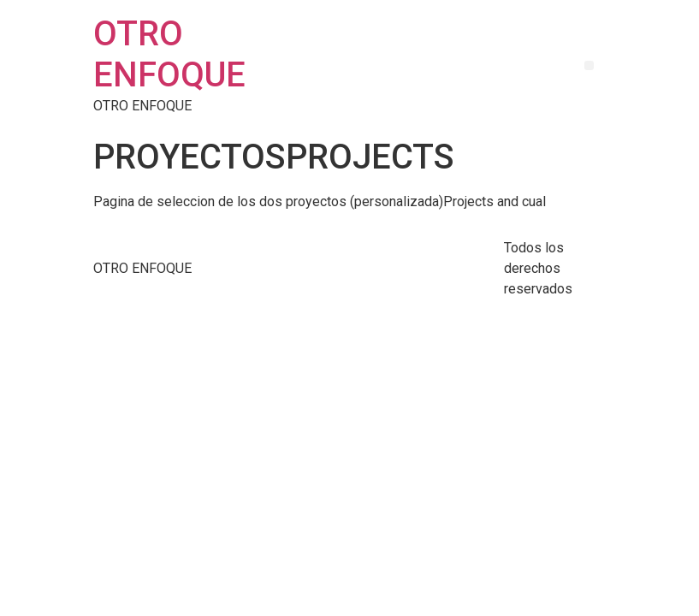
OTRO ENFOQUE (169, 54)
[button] (589, 65)
